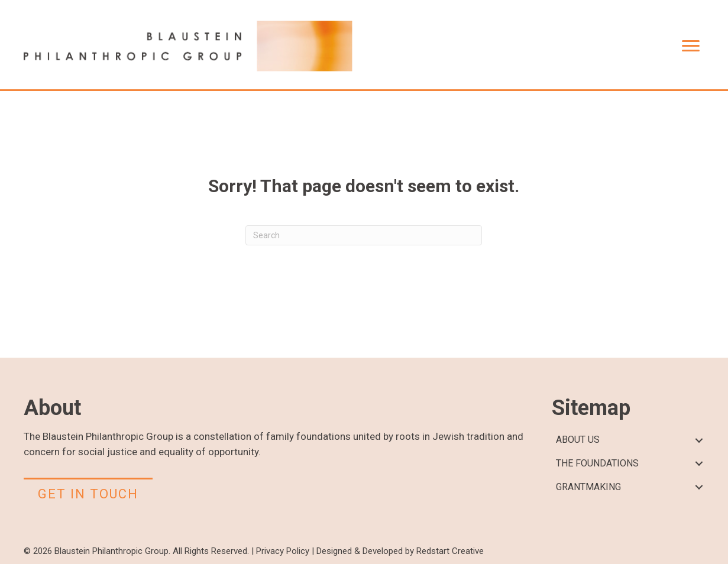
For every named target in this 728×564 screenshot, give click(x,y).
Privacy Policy (283, 551)
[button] (699, 440)
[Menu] (691, 46)
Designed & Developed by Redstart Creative (400, 551)
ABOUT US (578, 440)
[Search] (364, 235)
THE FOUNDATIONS (597, 463)
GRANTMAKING (588, 487)
